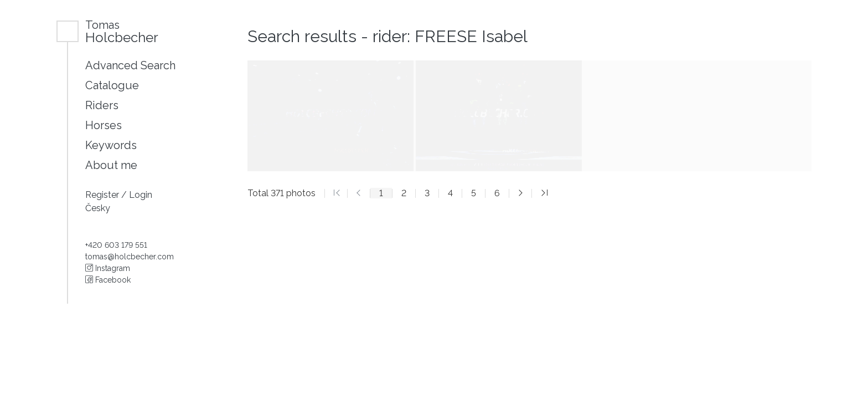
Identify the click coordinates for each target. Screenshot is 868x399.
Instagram (108, 268)
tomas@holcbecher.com (130, 257)
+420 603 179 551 (116, 245)
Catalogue (112, 85)
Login (141, 195)
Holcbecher (122, 31)
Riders (102, 105)
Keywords (111, 145)
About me (111, 165)
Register (103, 195)
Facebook (108, 280)
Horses (104, 125)
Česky (98, 208)
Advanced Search (130, 65)
